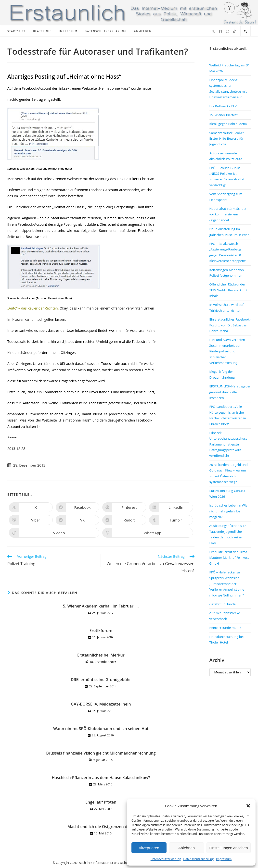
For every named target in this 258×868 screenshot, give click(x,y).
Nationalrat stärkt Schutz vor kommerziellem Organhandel (228, 214)
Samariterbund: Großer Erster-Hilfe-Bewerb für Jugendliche (227, 139)
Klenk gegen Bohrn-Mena (228, 124)
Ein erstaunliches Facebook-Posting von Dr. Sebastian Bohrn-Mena (230, 325)
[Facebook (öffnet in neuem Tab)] (220, 31)
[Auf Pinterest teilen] (124, 507)
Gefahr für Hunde (223, 604)
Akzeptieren (149, 848)
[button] (248, 806)
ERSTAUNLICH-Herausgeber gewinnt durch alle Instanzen (230, 392)
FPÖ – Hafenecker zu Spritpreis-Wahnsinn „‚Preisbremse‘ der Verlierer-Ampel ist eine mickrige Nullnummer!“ (227, 584)
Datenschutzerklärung (166, 859)
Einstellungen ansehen (229, 848)
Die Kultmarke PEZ (223, 106)
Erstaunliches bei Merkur (101, 655)
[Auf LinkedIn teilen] (171, 507)
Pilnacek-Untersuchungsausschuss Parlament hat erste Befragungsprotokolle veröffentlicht (228, 444)
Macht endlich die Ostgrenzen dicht (101, 827)
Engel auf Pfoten (101, 802)
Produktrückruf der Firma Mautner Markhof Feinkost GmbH (229, 558)
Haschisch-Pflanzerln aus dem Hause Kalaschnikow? (101, 778)
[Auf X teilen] (31, 507)
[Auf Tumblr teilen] (171, 520)
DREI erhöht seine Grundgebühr (101, 680)
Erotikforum (101, 631)
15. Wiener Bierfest (224, 115)
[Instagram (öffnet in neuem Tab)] (228, 31)
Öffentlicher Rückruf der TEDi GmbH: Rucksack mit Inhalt (228, 290)
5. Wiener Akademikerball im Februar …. (101, 606)
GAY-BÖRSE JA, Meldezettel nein (101, 704)
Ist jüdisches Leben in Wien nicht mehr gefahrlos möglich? (229, 511)
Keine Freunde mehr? (225, 628)
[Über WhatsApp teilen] (148, 533)
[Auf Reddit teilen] (124, 520)
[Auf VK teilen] (78, 520)
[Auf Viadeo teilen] (54, 533)
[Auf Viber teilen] (31, 520)
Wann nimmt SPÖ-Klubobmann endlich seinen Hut (101, 729)
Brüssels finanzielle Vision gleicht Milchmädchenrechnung (101, 753)
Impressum (224, 859)
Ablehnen (187, 848)
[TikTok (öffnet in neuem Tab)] (234, 31)
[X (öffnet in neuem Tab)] (213, 31)
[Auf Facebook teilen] (78, 507)
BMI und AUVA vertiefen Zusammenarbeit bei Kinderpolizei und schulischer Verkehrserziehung (227, 351)
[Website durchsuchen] (245, 32)
